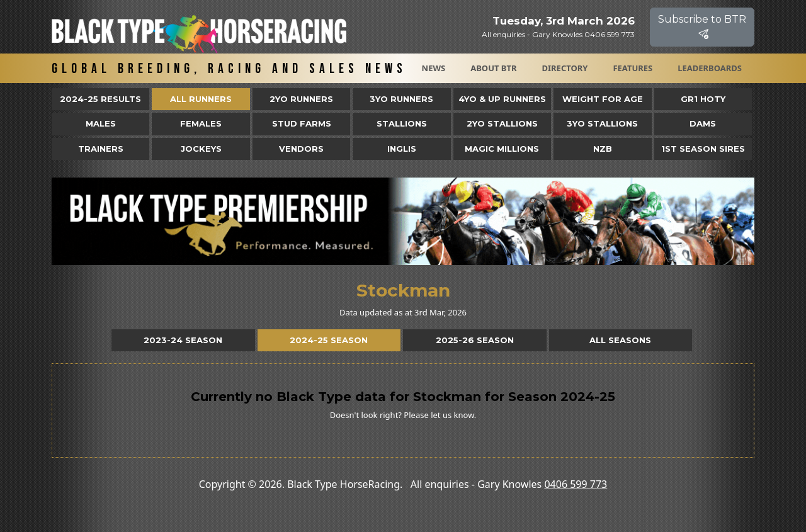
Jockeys (201, 149)
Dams (703, 123)
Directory (565, 68)
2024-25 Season (329, 340)
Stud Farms (302, 123)
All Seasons (620, 340)
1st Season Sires (703, 149)
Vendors (301, 149)
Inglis (402, 149)
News (434, 68)
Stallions (402, 123)
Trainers (101, 149)
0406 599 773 (576, 484)
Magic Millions (502, 149)
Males (101, 123)
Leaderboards (710, 68)
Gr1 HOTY (703, 99)
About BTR (493, 68)
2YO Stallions (502, 123)
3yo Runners (401, 99)
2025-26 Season (475, 340)
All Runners (201, 99)
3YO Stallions (602, 123)
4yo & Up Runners (502, 99)
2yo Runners (301, 99)
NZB (603, 149)
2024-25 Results (100, 99)
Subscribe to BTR (702, 27)
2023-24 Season (183, 340)
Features (633, 68)
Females (201, 123)
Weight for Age (603, 99)
